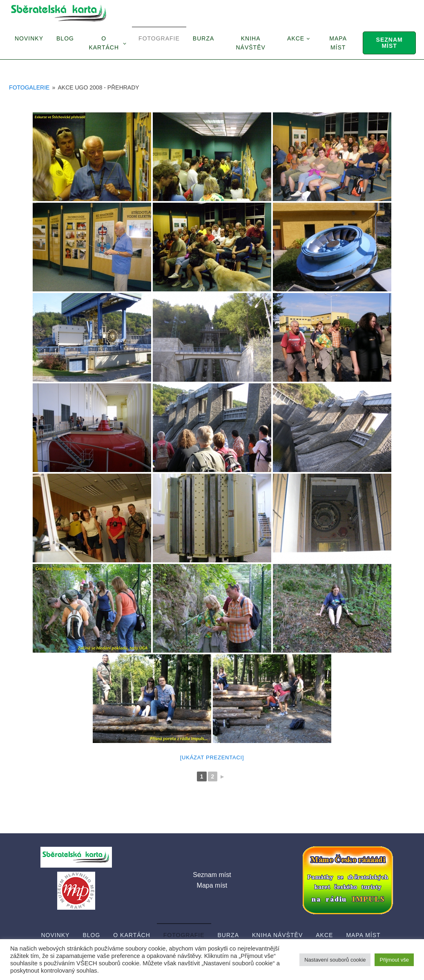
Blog (65, 38)
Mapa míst (338, 43)
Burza (203, 38)
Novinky (29, 38)
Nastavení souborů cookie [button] (335, 960)
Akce (296, 38)
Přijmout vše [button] (394, 960)
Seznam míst (389, 43)
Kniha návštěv (251, 43)
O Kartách (104, 43)
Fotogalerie (29, 87)
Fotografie (159, 38)
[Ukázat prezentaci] (212, 757)
